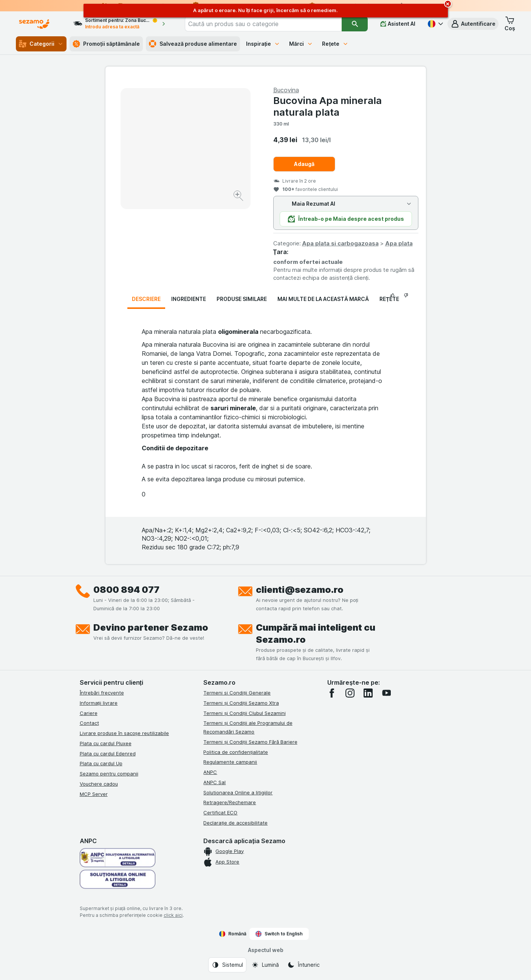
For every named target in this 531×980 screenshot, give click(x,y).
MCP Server (94, 794)
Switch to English (279, 934)
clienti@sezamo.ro (300, 590)
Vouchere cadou (99, 784)
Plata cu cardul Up (101, 763)
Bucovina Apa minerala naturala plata (327, 106)
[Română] (435, 24)
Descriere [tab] (146, 299)
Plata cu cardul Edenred (108, 754)
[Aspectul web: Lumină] (265, 965)
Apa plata (399, 243)
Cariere (89, 713)
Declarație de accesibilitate (235, 823)
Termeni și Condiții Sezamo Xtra (241, 703)
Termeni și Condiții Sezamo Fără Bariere (250, 742)
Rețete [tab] (389, 299)
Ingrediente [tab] (189, 299)
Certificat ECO (220, 813)
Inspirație (263, 44)
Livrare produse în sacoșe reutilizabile (125, 733)
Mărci (301, 44)
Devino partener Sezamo (151, 627)
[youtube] (386, 693)
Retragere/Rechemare (230, 802)
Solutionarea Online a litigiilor (238, 792)
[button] (473, 24)
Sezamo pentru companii (109, 774)
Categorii (41, 44)
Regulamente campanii (230, 762)
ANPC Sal (214, 782)
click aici (173, 915)
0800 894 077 (126, 590)
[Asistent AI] (398, 24)
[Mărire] (239, 197)
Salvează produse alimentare (193, 44)
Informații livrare (99, 703)
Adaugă (304, 164)
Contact (89, 723)
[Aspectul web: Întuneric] (303, 965)
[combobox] (263, 24)
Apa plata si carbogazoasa (340, 243)
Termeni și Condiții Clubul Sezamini (244, 713)
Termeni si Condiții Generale (237, 693)
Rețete (335, 44)
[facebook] (332, 693)
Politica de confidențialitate (236, 752)
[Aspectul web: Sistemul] (227, 965)
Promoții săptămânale (106, 44)
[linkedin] (368, 693)
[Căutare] (355, 24)
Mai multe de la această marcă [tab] (323, 299)
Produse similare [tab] (242, 299)
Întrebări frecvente (102, 693)
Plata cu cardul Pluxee (106, 743)
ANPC (210, 772)
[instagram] (350, 693)
